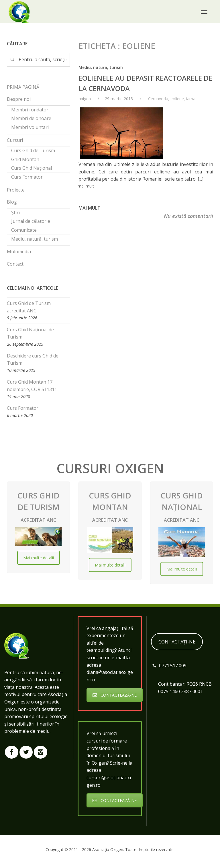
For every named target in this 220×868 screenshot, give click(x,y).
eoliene (177, 99)
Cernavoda (158, 99)
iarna (191, 99)
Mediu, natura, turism (101, 67)
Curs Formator (23, 408)
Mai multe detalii (39, 558)
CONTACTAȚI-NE (177, 642)
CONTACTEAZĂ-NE (115, 695)
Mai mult (90, 208)
